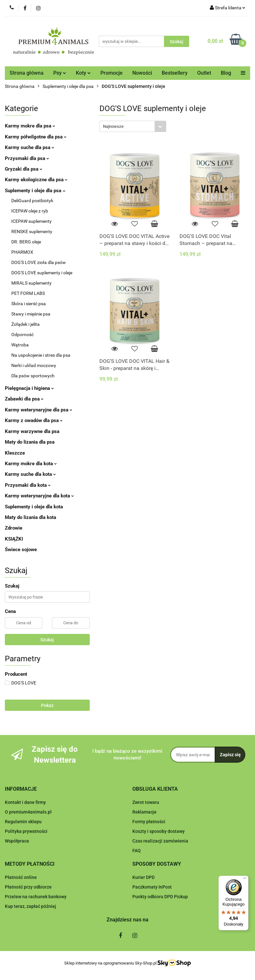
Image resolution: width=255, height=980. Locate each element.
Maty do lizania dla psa (30, 442)
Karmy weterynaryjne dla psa (39, 410)
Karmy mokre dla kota (31, 464)
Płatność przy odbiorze (28, 887)
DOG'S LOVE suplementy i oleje (42, 273)
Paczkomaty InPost (152, 887)
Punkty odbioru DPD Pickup (160, 897)
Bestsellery (175, 73)
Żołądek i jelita (25, 324)
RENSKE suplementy (32, 231)
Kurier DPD (143, 877)
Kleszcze (15, 453)
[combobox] (133, 126)
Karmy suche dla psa (30, 147)
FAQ (137, 851)
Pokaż (47, 705)
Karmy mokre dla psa (30, 126)
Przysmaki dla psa (27, 158)
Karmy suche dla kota (30, 474)
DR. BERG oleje (26, 242)
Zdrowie (14, 528)
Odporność (22, 335)
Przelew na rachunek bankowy (36, 897)
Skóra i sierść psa (29, 304)
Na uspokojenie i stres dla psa (41, 355)
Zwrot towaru (146, 802)
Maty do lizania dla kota (31, 517)
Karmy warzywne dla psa (32, 431)
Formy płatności (149, 822)
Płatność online (21, 877)
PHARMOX (22, 252)
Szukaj (47, 640)
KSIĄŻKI (14, 539)
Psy (60, 73)
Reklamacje (144, 812)
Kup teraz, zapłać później (31, 906)
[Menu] (245, 880)
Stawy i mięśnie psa (31, 314)
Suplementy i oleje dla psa (35, 191)
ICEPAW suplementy (31, 221)
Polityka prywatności (26, 831)
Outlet (204, 73)
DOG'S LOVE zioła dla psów (39, 262)
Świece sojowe (21, 550)
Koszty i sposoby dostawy (158, 831)
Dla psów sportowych (33, 376)
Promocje (112, 73)
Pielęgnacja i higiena (29, 388)
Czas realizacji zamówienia (160, 841)
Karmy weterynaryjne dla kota (39, 496)
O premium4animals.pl (28, 812)
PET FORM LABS (28, 293)
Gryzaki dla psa (24, 169)
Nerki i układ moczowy (34, 365)
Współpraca (17, 841)
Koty (83, 73)
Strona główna (27, 73)
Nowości (142, 73)
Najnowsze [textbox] (113, 126)
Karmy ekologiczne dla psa (36, 180)
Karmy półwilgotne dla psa (36, 137)
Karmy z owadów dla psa (34, 420)
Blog (226, 73)
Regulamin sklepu (23, 822)
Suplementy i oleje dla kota (34, 507)
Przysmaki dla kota (28, 485)
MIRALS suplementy (31, 283)
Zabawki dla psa (24, 399)
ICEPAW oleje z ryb (30, 211)
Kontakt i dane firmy (25, 802)
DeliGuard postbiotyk (32, 201)
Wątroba (20, 345)
